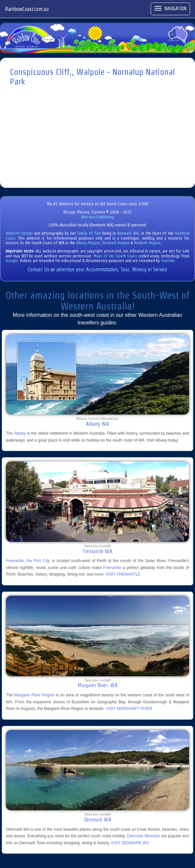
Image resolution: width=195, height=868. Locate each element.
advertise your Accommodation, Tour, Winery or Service (112, 269)
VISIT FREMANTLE (123, 574)
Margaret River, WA (98, 685)
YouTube (168, 261)
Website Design (19, 233)
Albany (20, 433)
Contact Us (39, 269)
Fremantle (112, 568)
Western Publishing (97, 217)
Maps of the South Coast (115, 256)
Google (12, 261)
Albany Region (88, 243)
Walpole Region (147, 243)
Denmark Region (116, 243)
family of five (90, 233)
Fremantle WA (98, 551)
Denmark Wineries (144, 836)
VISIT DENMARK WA (130, 843)
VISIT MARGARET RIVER (129, 709)
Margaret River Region (34, 695)
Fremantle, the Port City (28, 561)
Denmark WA (128, 233)
